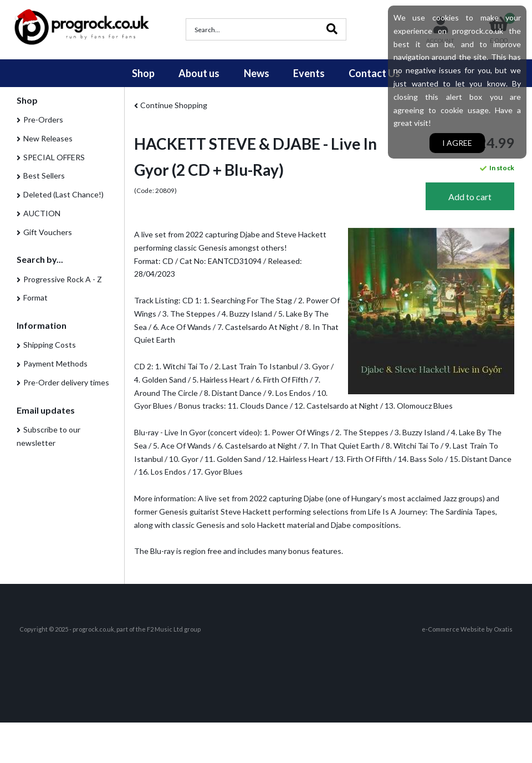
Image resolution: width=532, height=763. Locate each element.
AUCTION (42, 213)
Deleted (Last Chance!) (63, 194)
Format (35, 297)
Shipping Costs (50, 345)
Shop (143, 73)
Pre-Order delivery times (66, 382)
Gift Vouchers (48, 232)
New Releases (48, 138)
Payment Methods (55, 363)
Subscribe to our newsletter (48, 436)
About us (199, 73)
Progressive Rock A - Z (63, 279)
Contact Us (374, 73)
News (257, 73)
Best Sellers (44, 176)
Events (309, 73)
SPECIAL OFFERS (54, 157)
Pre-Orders (43, 119)
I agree (457, 143)
